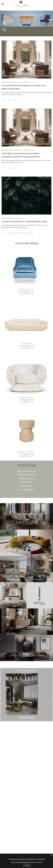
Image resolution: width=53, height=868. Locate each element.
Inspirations (10, 218)
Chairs (4, 218)
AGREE (27, 865)
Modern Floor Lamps (27, 478)
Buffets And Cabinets (26, 490)
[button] (50, 703)
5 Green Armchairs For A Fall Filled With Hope (24, 221)
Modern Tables (26, 486)
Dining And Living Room (26, 475)
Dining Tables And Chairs (26, 471)
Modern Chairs (27, 482)
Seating (19, 82)
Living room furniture (9, 82)
